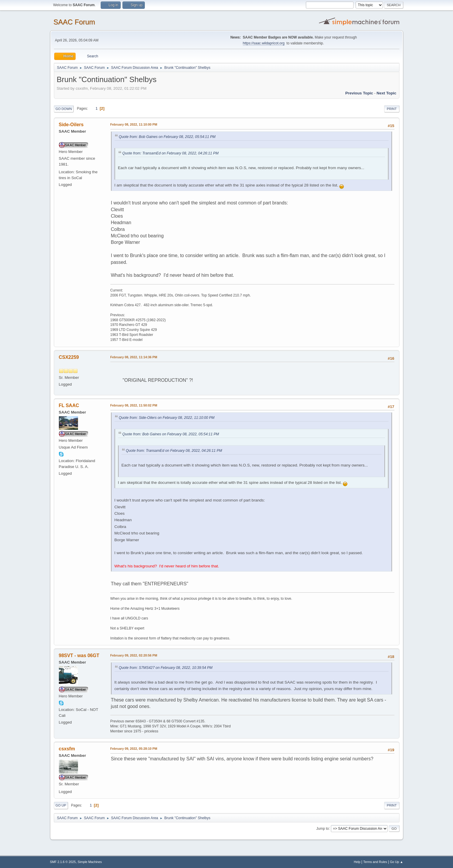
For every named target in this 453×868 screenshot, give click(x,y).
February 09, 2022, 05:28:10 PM (134, 749)
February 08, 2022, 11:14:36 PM (134, 357)
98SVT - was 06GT (79, 655)
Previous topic (359, 93)
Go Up (61, 805)
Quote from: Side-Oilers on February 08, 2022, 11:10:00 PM (167, 418)
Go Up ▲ (397, 862)
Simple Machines (90, 862)
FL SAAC (69, 405)
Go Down (64, 109)
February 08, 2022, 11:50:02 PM (134, 405)
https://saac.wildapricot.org (264, 43)
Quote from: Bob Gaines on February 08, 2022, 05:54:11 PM (167, 137)
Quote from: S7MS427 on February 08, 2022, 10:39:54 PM (166, 668)
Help (357, 862)
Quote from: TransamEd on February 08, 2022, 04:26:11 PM (171, 153)
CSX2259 (69, 357)
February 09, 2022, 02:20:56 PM (134, 655)
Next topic (386, 93)
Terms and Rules (375, 862)
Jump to (323, 828)
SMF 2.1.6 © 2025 (63, 862)
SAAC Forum (74, 22)
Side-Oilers (71, 125)
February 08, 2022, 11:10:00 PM (134, 124)
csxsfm (67, 749)
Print (392, 109)
